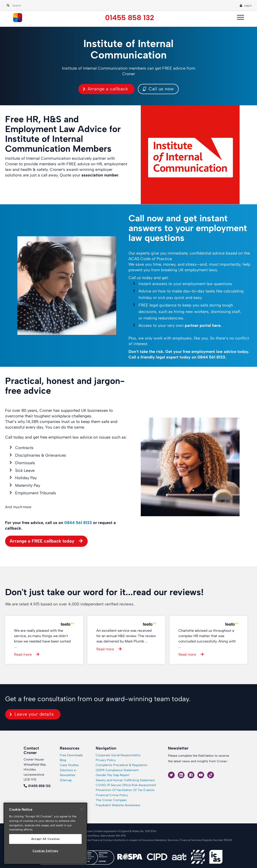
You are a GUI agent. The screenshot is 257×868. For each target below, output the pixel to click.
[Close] (82, 809)
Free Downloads (71, 755)
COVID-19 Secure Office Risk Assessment (126, 785)
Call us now (158, 89)
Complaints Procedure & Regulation (121, 765)
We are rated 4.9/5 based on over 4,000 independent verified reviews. (70, 604)
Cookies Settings (45, 851)
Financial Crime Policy (112, 795)
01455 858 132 (130, 18)
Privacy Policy (106, 760)
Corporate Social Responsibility (118, 755)
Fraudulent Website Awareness (118, 805)
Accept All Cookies (46, 839)
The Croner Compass (111, 800)
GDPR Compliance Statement (117, 770)
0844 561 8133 (211, 357)
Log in (248, 6)
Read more (23, 654)
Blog (63, 760)
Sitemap (66, 780)
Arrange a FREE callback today (42, 541)
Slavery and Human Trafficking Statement (125, 780)
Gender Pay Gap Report (113, 775)
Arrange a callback (108, 89)
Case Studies (69, 765)
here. (217, 325)
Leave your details (34, 714)
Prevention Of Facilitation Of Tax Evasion (125, 790)
